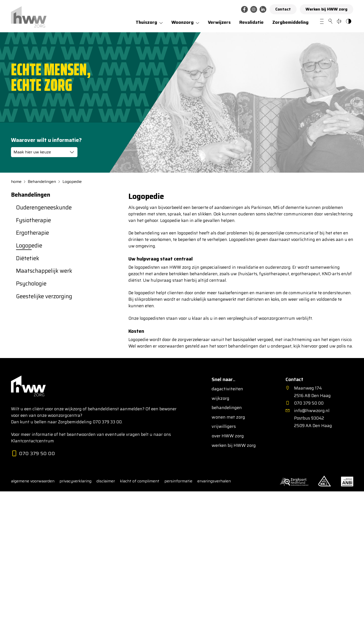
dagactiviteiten (227, 389)
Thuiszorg (146, 22)
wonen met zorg (228, 417)
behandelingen (227, 408)
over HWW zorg (228, 436)
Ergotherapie (32, 233)
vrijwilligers (224, 427)
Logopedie (72, 182)
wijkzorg (220, 399)
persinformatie (178, 481)
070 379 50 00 (33, 454)
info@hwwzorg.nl (312, 411)
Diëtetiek (28, 258)
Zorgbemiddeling (290, 22)
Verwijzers (219, 22)
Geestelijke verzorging (44, 296)
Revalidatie (251, 22)
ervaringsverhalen (214, 481)
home (16, 182)
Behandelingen (42, 182)
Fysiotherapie (33, 220)
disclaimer (106, 481)
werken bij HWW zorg (234, 446)
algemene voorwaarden (33, 481)
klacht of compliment (140, 481)
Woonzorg (182, 22)
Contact (283, 9)
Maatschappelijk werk (44, 271)
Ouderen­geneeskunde (44, 208)
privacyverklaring (75, 481)
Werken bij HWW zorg (327, 9)
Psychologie (31, 284)
